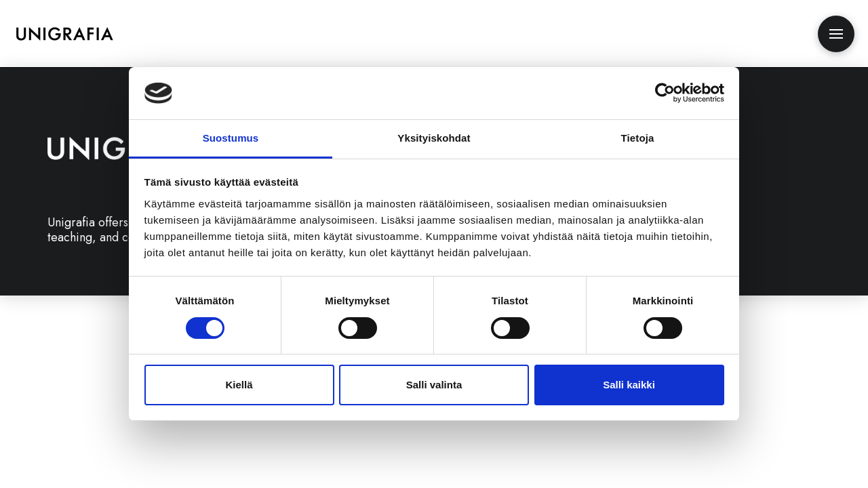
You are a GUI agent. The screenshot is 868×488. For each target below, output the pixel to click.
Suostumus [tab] (231, 138)
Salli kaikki (629, 385)
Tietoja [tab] (638, 138)
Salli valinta (434, 385)
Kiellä (239, 385)
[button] (836, 34)
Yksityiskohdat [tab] (434, 138)
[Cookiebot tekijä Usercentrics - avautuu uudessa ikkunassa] (665, 93)
